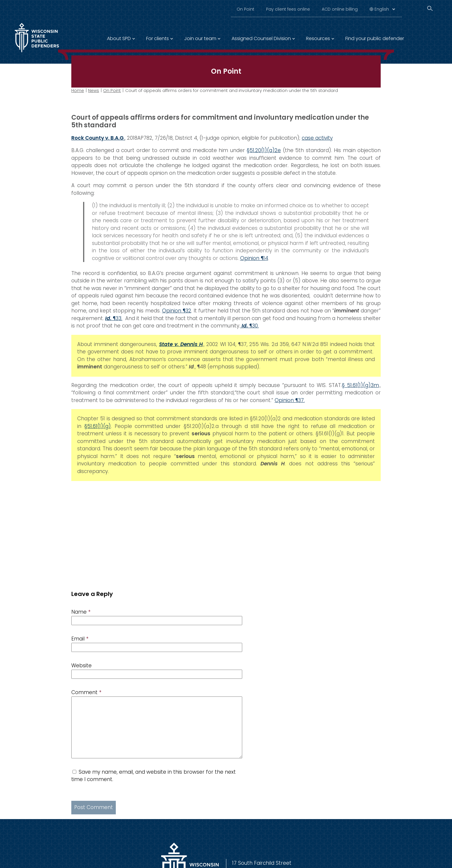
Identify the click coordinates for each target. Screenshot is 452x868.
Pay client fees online (288, 9)
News (94, 90)
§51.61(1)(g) (98, 426)
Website (81, 666)
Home (78, 90)
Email (80, 639)
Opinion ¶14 (254, 258)
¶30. (249, 326)
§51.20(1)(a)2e (264, 150)
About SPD (119, 38)
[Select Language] (385, 9)
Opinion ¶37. (290, 400)
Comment (86, 692)
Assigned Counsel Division (261, 38)
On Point (245, 9)
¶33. (114, 318)
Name (81, 612)
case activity (317, 138)
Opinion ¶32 (177, 311)
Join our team (200, 38)
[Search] (430, 8)
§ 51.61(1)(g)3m (360, 385)
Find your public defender (375, 38)
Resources (318, 38)
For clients (157, 38)
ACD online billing (340, 9)
